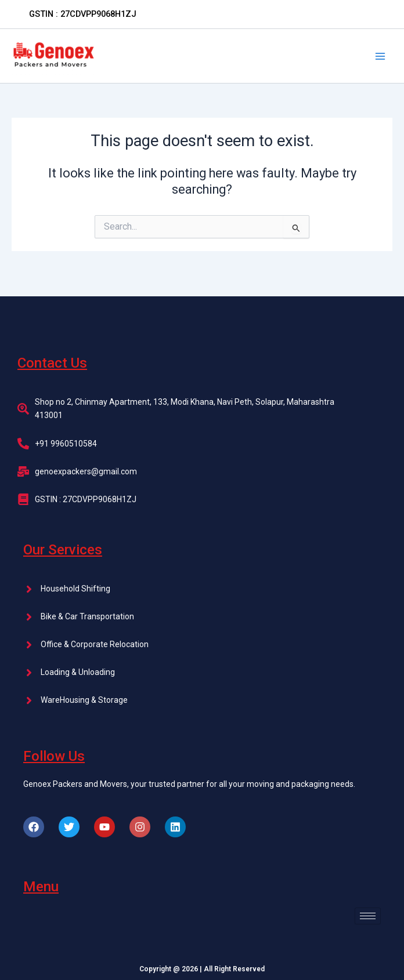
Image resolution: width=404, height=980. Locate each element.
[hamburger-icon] (368, 916)
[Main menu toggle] (380, 56)
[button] (83, 14)
